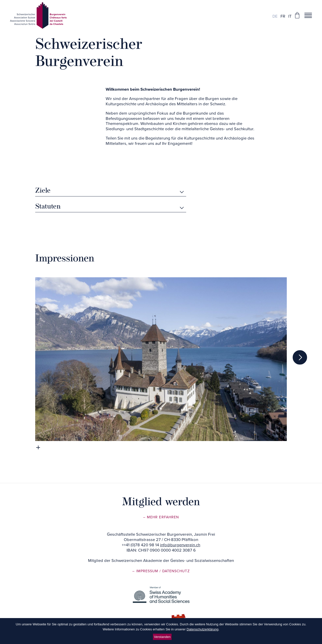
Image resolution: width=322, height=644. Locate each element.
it (290, 16)
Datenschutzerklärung (203, 629)
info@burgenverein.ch (180, 545)
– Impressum (146, 571)
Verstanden (162, 637)
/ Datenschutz (174, 571)
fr (283, 16)
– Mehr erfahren (161, 517)
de (275, 16)
